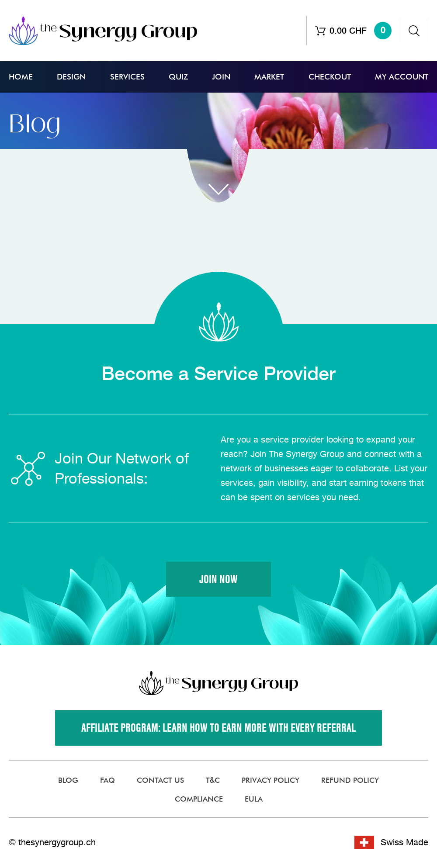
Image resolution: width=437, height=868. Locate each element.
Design (71, 77)
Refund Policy (350, 781)
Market (269, 77)
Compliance (199, 799)
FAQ (108, 781)
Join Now (218, 579)
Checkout (330, 77)
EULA (254, 799)
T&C (213, 781)
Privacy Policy (271, 781)
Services (127, 77)
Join (221, 77)
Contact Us (160, 781)
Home (21, 77)
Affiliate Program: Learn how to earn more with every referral (218, 728)
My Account (402, 77)
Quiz (178, 77)
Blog (68, 781)
